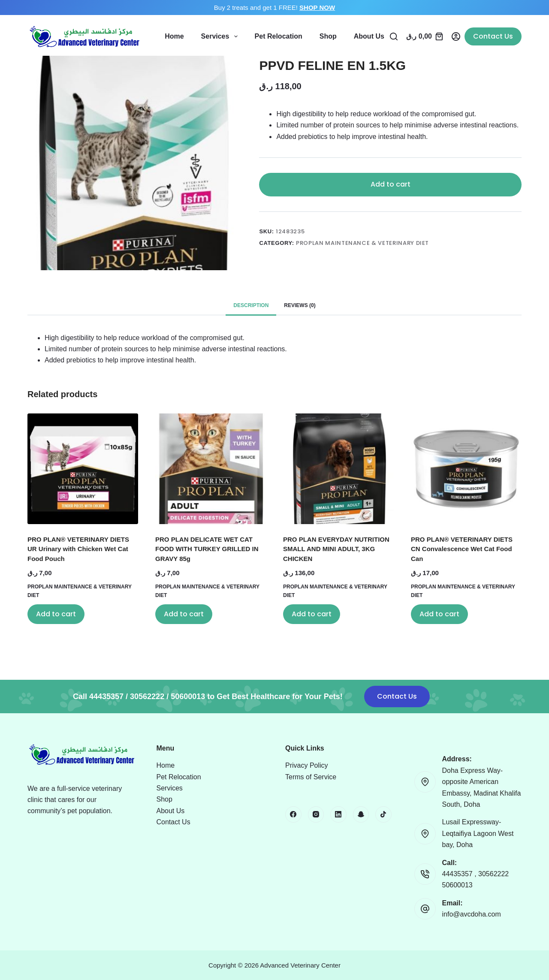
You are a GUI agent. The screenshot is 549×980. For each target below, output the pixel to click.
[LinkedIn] (338, 814)
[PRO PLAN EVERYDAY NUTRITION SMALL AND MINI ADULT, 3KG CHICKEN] (338, 469)
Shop (328, 36)
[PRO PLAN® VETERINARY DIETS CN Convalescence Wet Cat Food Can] (466, 469)
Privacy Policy (307, 765)
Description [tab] (251, 305)
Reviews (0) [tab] (300, 305)
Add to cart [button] (56, 614)
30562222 (493, 874)
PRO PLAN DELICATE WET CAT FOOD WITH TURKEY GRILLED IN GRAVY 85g (207, 549)
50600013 (457, 885)
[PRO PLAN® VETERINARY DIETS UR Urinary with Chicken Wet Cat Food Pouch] (83, 469)
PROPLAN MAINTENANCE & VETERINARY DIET (362, 243)
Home (174, 36)
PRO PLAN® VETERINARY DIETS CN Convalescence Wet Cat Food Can (462, 549)
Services (221, 36)
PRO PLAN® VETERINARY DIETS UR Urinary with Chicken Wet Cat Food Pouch (78, 549)
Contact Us (493, 36)
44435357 (459, 874)
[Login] (456, 36)
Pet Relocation (279, 36)
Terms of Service (311, 777)
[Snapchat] (361, 814)
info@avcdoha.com (472, 914)
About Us (369, 36)
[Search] (394, 36)
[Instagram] (316, 814)
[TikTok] (383, 814)
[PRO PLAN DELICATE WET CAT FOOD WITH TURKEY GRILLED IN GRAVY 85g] (211, 469)
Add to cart (391, 184)
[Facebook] (293, 814)
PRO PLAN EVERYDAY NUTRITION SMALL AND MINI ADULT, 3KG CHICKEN (336, 549)
